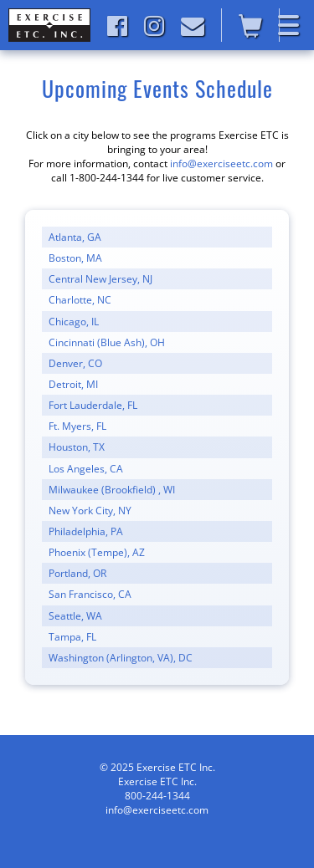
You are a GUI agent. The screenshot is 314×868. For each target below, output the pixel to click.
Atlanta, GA (75, 237)
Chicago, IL (74, 322)
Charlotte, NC (80, 300)
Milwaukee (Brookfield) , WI (112, 490)
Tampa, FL (72, 637)
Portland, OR (77, 573)
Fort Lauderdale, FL (93, 405)
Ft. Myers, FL (77, 426)
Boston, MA (75, 258)
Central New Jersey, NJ (100, 279)
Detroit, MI (73, 384)
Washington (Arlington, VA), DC (121, 658)
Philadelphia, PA (86, 531)
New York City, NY (90, 511)
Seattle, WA (75, 616)
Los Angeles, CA (86, 469)
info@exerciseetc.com (221, 163)
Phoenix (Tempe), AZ (97, 552)
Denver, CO (75, 363)
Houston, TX (77, 447)
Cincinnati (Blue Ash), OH (107, 342)
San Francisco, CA (90, 594)
